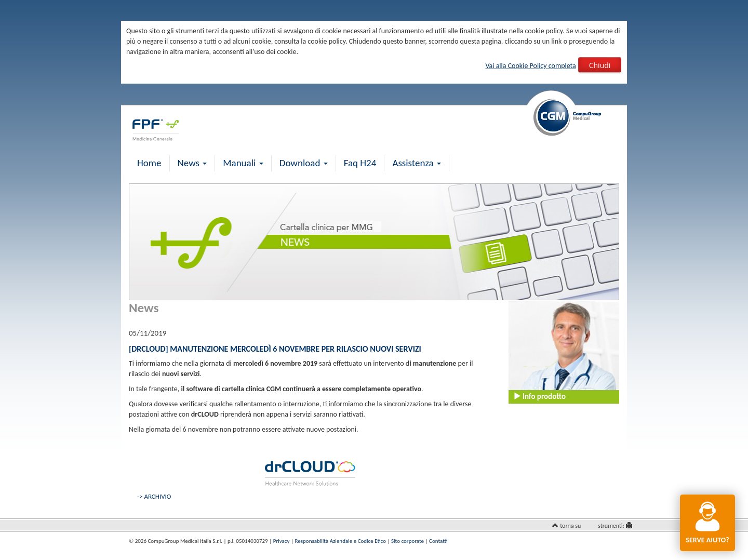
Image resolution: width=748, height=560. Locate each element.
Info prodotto (539, 396)
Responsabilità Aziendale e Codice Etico (340, 541)
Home (149, 163)
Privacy (282, 541)
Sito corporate (408, 541)
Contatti (438, 541)
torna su (570, 526)
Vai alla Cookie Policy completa (530, 66)
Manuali (243, 163)
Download (304, 163)
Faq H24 (360, 163)
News (192, 163)
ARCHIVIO (157, 496)
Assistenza (417, 163)
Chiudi (600, 65)
